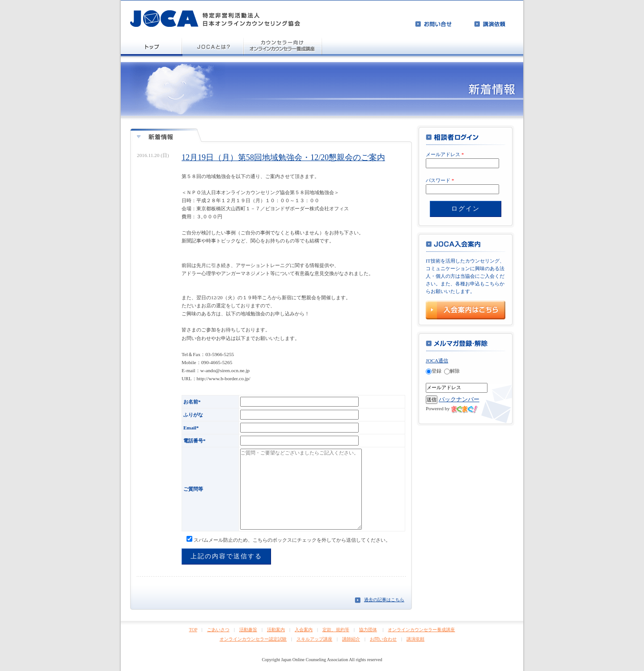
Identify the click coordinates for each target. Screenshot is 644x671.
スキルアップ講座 (314, 639)
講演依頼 (415, 639)
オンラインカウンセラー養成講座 (421, 630)
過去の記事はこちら (384, 600)
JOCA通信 (437, 361)
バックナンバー (459, 399)
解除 (452, 371)
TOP (193, 630)
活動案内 (276, 630)
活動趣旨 (248, 630)
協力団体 (368, 630)
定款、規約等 (336, 630)
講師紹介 (351, 639)
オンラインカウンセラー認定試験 (253, 639)
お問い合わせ (383, 639)
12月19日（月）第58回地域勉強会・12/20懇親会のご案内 (283, 157)
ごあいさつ (218, 630)
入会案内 (304, 630)
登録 (434, 371)
